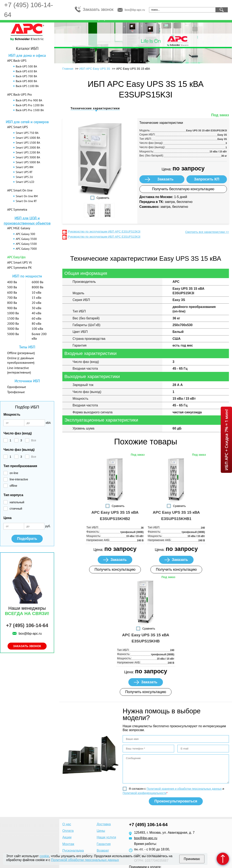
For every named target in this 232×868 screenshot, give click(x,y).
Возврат (103, 851)
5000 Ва (13, 334)
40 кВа (36, 313)
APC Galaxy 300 (25, 234)
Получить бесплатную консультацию (183, 189)
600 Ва (12, 292)
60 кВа (36, 318)
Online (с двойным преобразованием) (21, 360)
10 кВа (36, 292)
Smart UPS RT (24, 172)
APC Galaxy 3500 (26, 239)
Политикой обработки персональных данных (85, 860)
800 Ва (12, 303)
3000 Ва (13, 329)
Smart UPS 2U (24, 177)
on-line (14, 473)
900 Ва (12, 308)
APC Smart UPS (18, 127)
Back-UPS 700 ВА (26, 76)
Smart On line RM (27, 196)
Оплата (68, 831)
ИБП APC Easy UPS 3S (95, 69)
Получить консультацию (115, 569)
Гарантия (104, 844)
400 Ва (12, 282)
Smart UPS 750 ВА (27, 133)
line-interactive (19, 479)
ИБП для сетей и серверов (27, 122)
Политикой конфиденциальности (145, 793)
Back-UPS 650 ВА (26, 71)
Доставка (104, 824)
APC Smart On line (20, 190)
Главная (68, 69)
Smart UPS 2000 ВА (28, 148)
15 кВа (36, 298)
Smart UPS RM (25, 167)
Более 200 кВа (39, 336)
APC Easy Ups (16, 257)
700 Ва (12, 298)
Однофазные (17, 387)
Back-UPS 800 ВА (26, 81)
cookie (44, 856)
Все (34, 440)
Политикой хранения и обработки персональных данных (184, 789)
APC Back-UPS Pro (20, 94)
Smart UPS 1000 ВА (28, 138)
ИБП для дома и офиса (27, 55)
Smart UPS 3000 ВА (28, 157)
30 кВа (36, 308)
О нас (67, 824)
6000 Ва (38, 282)
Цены (101, 831)
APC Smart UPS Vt (19, 262)
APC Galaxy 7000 (26, 249)
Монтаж (68, 844)
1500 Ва (13, 318)
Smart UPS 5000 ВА (28, 162)
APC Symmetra (17, 209)
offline (13, 486)
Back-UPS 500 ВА (26, 66)
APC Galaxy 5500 (26, 244)
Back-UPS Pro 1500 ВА (30, 110)
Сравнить (103, 198)
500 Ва (12, 287)
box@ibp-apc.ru (135, 10)
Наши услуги (106, 837)
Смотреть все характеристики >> (207, 232)
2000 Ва (13, 323)
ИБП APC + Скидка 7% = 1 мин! (226, 440)
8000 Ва (38, 287)
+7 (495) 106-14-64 (27, 625)
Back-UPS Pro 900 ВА (29, 100)
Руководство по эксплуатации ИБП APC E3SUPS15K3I (104, 232)
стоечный (16, 509)
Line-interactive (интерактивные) (19, 370)
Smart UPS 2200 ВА (28, 152)
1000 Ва (13, 313)
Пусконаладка (73, 851)
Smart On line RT (26, 201)
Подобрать (27, 539)
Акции (67, 837)
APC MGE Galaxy (19, 228)
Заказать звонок (98, 9)
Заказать (165, 179)
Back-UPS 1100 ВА (27, 86)
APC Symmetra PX (19, 267)
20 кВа (36, 303)
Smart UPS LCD (25, 182)
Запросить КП (207, 179)
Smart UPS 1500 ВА (28, 143)
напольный (17, 502)
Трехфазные (16, 392)
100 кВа (37, 329)
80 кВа (36, 323)
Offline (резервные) (21, 353)
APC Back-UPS (17, 60)
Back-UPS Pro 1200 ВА (30, 105)
